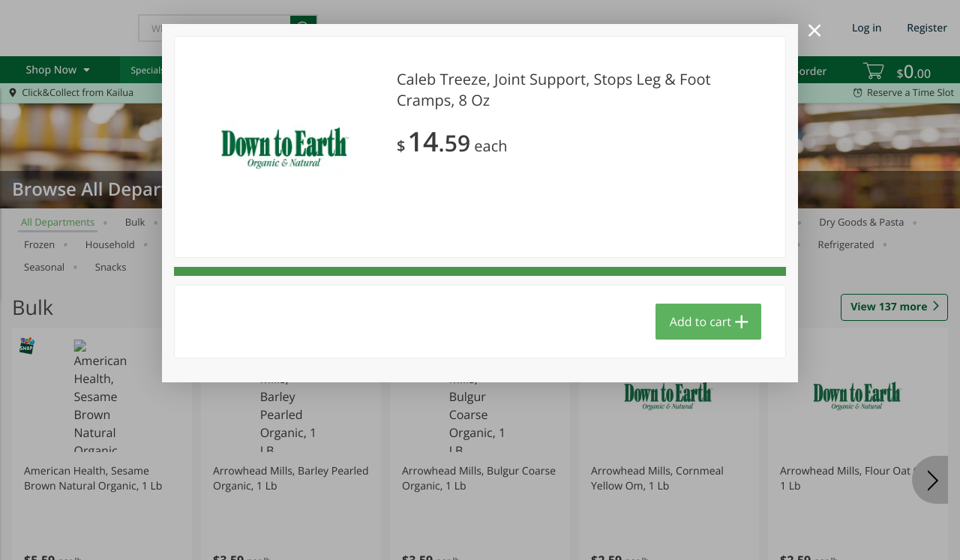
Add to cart (700, 322)
